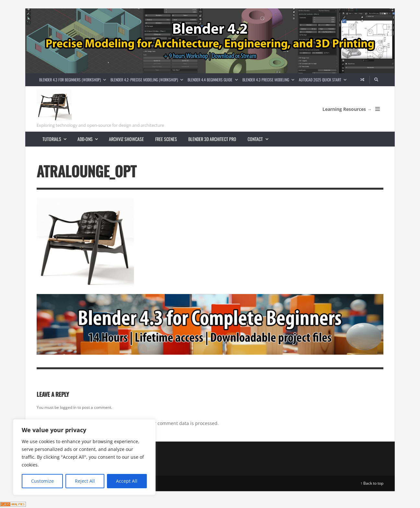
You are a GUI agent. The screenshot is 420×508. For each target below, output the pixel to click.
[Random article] (362, 80)
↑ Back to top (372, 483)
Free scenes (166, 139)
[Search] (377, 80)
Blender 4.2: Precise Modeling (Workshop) (148, 80)
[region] (84, 457)
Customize (42, 481)
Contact (261, 139)
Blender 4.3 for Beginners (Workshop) (74, 80)
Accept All (127, 481)
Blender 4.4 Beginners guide (214, 80)
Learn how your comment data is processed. (171, 423)
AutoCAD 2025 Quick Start (324, 80)
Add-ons (90, 139)
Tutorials (57, 139)
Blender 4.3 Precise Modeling (269, 80)
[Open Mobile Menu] (378, 109)
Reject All (85, 481)
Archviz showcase (126, 139)
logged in (68, 407)
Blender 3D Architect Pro (212, 139)
